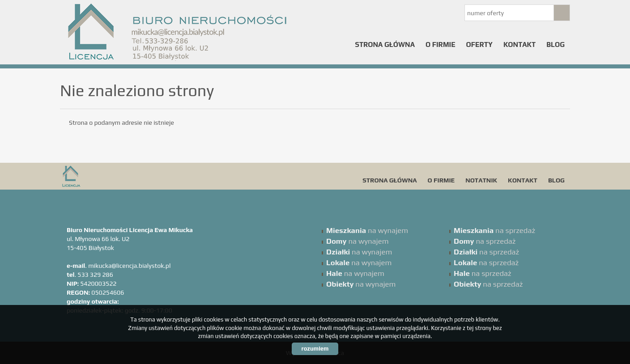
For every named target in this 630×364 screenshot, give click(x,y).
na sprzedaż (494, 230)
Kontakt (519, 44)
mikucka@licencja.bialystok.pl (129, 266)
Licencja (129, 176)
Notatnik (481, 180)
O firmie (441, 44)
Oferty (479, 44)
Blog (556, 44)
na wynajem (367, 230)
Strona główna (385, 44)
